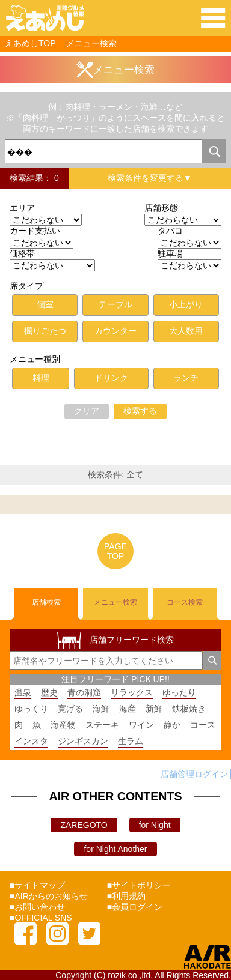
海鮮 (101, 709)
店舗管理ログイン (194, 774)
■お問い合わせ (37, 907)
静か (172, 725)
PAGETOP (115, 551)
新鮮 (154, 709)
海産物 (63, 725)
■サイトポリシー (139, 885)
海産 (128, 709)
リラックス (132, 692)
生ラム (131, 741)
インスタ (31, 741)
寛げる (70, 709)
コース (203, 725)
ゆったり (179, 692)
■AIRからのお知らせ (49, 896)
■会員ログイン (135, 907)
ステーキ (102, 725)
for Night (155, 825)
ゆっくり (31, 709)
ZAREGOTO (84, 825)
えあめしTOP (30, 43)
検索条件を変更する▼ (150, 178)
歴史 (49, 692)
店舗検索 (46, 602)
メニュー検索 (91, 43)
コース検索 (185, 602)
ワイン (141, 725)
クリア (87, 411)
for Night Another (115, 849)
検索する (140, 411)
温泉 (23, 692)
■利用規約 (126, 896)
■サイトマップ (37, 885)
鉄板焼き (189, 709)
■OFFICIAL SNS (41, 918)
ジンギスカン (83, 741)
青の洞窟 (84, 692)
